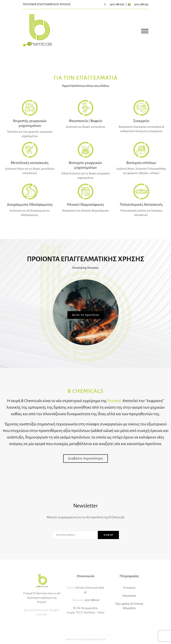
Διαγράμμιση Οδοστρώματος (30, 204)
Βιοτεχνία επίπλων (141, 163)
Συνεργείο (141, 121)
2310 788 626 (117, 4)
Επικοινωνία (129, 596)
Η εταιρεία (129, 588)
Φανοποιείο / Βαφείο (85, 121)
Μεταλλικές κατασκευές (30, 163)
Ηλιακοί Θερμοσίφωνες (85, 204)
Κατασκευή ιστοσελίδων (78, 640)
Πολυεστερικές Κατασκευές (141, 204)
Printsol (114, 401)
